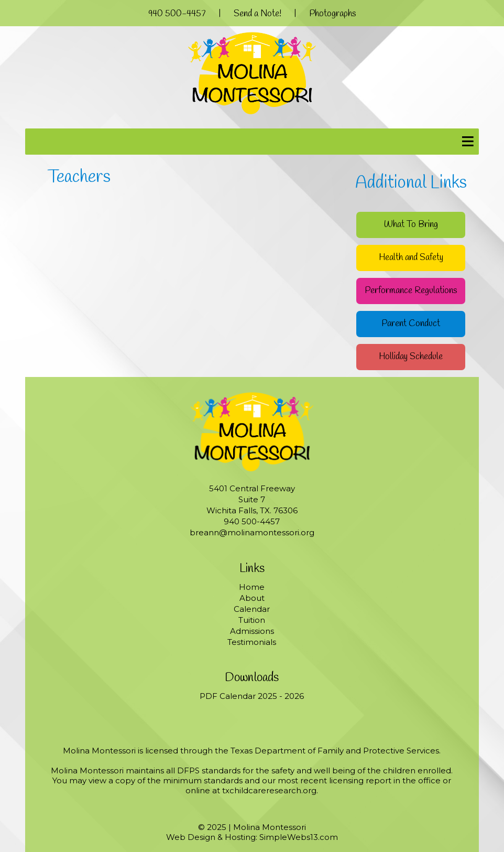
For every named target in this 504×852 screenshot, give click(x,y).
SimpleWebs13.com (299, 837)
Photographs (332, 14)
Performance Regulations (411, 291)
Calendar (252, 609)
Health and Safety (411, 258)
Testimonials (252, 642)
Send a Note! (258, 14)
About (252, 598)
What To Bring (411, 225)
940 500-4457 (177, 14)
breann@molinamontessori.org (252, 532)
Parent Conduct (411, 324)
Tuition (252, 620)
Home (252, 587)
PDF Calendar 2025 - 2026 (252, 696)
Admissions (252, 631)
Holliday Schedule (411, 357)
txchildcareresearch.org (269, 790)
